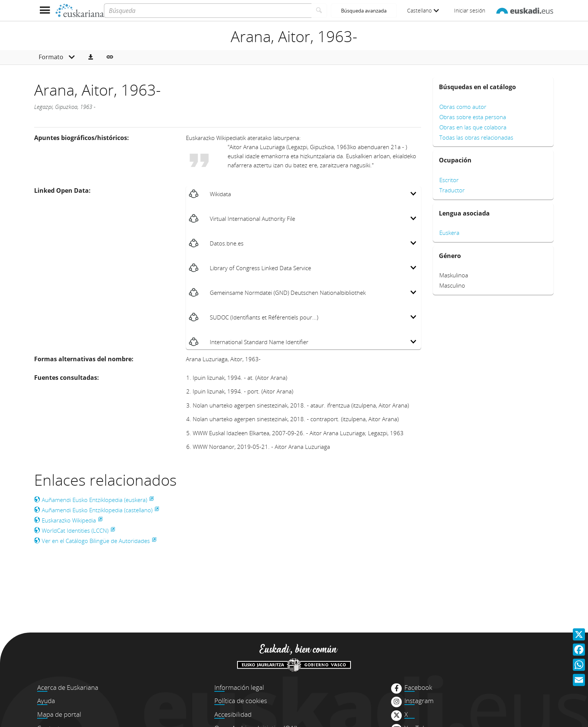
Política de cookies (241, 701)
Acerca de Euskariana (68, 687)
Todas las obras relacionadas (476, 137)
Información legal (239, 687)
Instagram (419, 701)
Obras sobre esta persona (473, 117)
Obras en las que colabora (473, 127)
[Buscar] (319, 11)
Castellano (423, 10)
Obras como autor (463, 107)
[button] (91, 57)
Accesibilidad (233, 714)
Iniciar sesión (470, 10)
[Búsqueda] (208, 11)
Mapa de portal (59, 714)
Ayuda (46, 701)
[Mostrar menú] (45, 10)
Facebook (418, 688)
